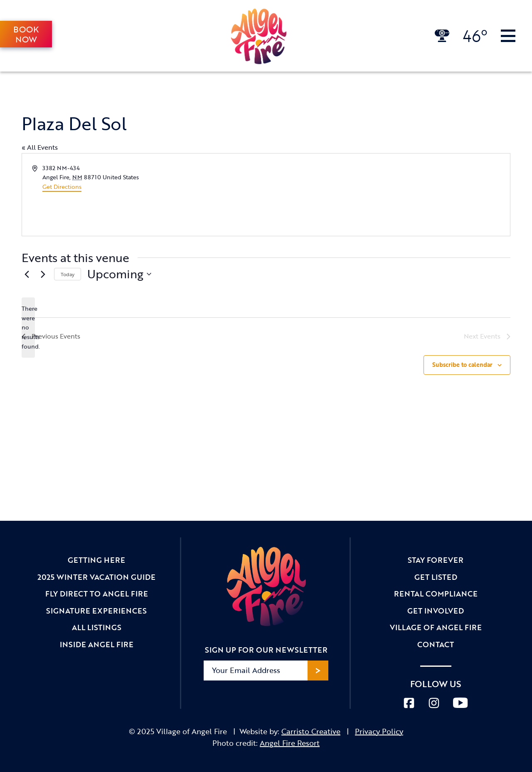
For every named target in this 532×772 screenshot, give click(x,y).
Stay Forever (436, 560)
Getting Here (96, 560)
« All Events (40, 147)
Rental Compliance (436, 594)
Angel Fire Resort (290, 743)
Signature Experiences (96, 611)
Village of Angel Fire (436, 627)
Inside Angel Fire (97, 644)
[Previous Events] (27, 274)
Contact (436, 644)
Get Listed (436, 577)
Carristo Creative (311, 731)
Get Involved (436, 611)
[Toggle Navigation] (508, 36)
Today (68, 274)
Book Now (26, 34)
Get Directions (62, 187)
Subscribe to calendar (462, 365)
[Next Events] (43, 274)
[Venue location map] (387, 195)
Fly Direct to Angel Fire (97, 594)
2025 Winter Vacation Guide (96, 577)
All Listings (97, 627)
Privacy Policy (379, 731)
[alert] (28, 328)
